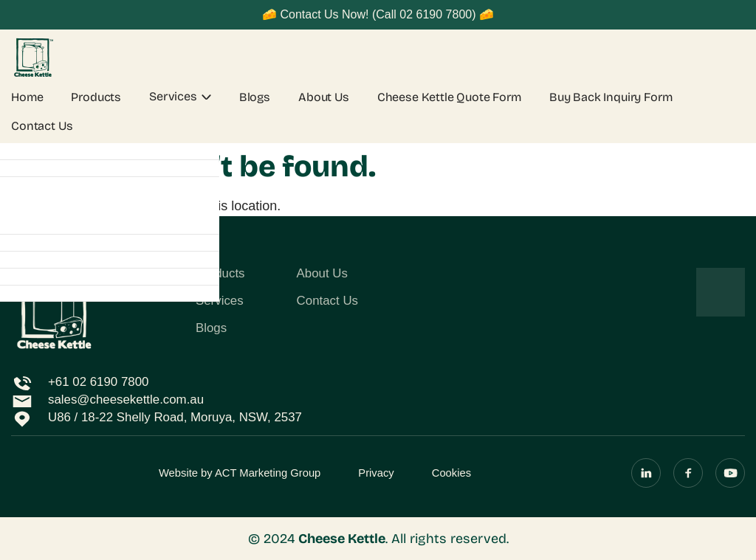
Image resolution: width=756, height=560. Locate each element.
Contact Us (42, 126)
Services (173, 96)
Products (96, 97)
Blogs (255, 97)
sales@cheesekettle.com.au (126, 400)
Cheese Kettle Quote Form (449, 97)
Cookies (451, 473)
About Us (324, 97)
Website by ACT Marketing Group (240, 473)
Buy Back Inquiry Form (611, 97)
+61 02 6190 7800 (98, 382)
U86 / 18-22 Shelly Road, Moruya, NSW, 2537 (175, 417)
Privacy (376, 473)
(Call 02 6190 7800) (424, 14)
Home (27, 97)
